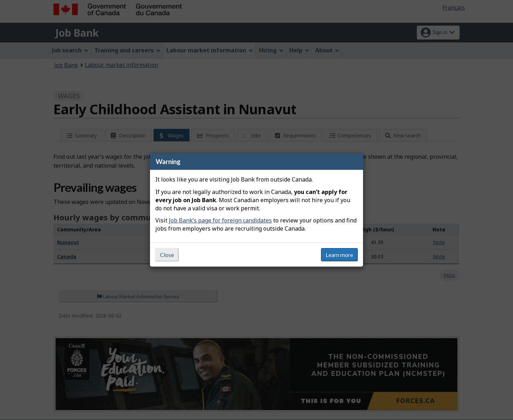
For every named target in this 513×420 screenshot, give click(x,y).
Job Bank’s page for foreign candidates (220, 220)
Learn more (339, 255)
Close (167, 255)
